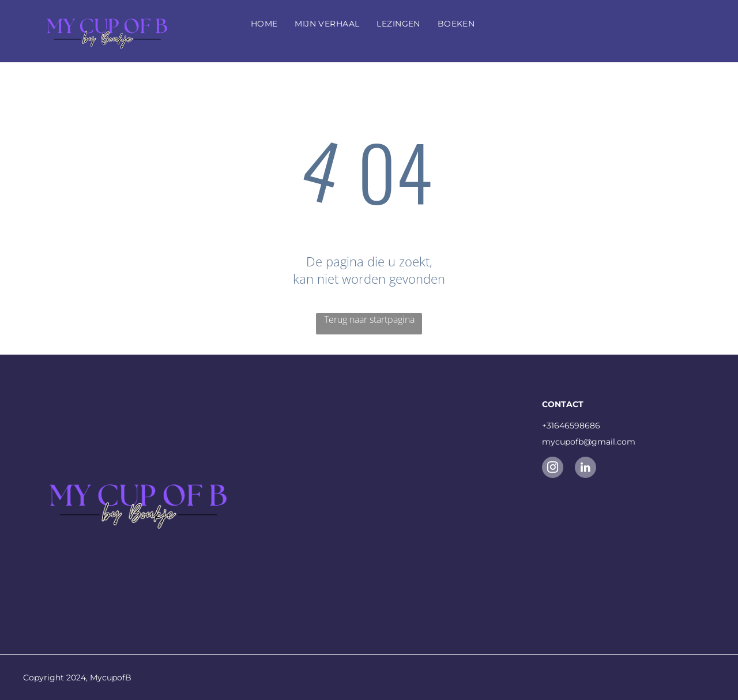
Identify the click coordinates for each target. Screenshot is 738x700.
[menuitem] (264, 24)
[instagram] (553, 469)
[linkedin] (585, 469)
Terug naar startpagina (369, 319)
